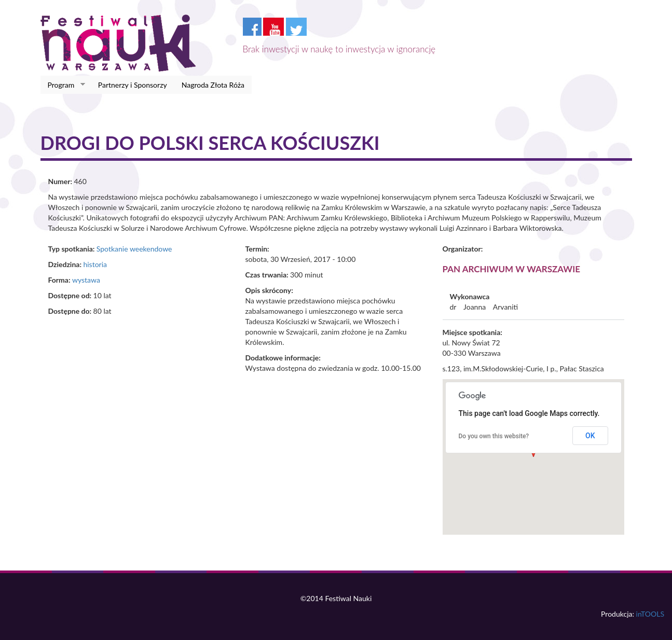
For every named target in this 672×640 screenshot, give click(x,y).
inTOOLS (650, 614)
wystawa (86, 280)
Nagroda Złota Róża (213, 85)
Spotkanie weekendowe (134, 249)
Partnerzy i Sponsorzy (133, 85)
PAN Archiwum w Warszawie (512, 269)
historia (95, 264)
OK (590, 436)
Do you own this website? (494, 436)
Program (63, 85)
